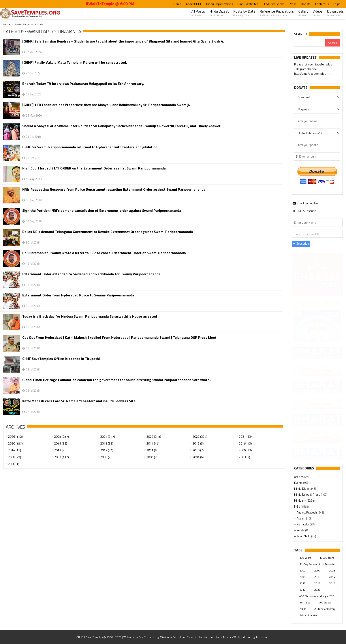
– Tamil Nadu (303, 536)
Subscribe (301, 244)
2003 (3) (244, 457)
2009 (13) (245, 450)
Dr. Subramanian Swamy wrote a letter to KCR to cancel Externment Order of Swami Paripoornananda (104, 253)
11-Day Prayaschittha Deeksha (317, 564)
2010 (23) (199, 450)
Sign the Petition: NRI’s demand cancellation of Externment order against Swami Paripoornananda (102, 211)
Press (293, 4)
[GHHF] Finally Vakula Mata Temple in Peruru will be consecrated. (75, 62)
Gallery (303, 13)
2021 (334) (246, 436)
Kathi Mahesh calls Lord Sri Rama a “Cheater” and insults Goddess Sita (79, 401)
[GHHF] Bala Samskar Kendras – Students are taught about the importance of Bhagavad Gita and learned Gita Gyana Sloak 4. (123, 41)
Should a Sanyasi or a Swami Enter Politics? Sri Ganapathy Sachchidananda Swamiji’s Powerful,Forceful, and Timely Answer (121, 126)
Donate (306, 4)
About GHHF (194, 4)
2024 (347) (108, 436)
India (297, 506)
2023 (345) (154, 436)
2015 (303, 583)
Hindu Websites (248, 4)
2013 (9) (60, 450)
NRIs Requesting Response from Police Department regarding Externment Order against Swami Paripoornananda (114, 189)
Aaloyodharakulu (309, 615)
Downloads (335, 13)
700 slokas (325, 602)
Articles (299, 477)
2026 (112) (15, 436)
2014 (332, 577)
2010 (317, 577)
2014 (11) (14, 450)
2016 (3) (198, 443)
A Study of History (325, 609)
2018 (332, 583)
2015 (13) (245, 443)
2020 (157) (15, 443)
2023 (317, 590)
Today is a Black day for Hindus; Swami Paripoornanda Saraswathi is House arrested (90, 316)
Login (337, 4)
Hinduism (300, 501)
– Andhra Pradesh (306, 512)
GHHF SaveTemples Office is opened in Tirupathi (61, 359)
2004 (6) (198, 457)
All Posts (198, 13)
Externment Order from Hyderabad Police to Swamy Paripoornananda (78, 295)
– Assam (300, 518)
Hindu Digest (219, 13)
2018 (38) (107, 443)
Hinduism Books (274, 4)
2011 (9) (152, 450)
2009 (303, 577)
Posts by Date (244, 13)
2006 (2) (106, 457)
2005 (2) (152, 457)
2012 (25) (107, 450)
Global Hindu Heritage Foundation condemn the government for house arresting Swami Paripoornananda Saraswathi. (117, 380)
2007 (317, 570)
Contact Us (322, 4)
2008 (332, 570)
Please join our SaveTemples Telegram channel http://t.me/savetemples (313, 70)
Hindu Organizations (220, 4)
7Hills (303, 609)
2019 (303, 590)
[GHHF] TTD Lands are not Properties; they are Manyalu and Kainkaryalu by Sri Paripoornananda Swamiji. (106, 105)
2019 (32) (61, 443)
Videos (318, 13)
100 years (305, 558)
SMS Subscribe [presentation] (304, 211)
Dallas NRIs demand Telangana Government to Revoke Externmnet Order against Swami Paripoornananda (108, 232)
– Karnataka (302, 524)
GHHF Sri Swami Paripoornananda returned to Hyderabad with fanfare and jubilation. (90, 147)
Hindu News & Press (307, 495)
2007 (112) (61, 457)
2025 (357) (61, 436)
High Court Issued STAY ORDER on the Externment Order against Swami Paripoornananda (94, 168)
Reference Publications (277, 13)
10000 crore (327, 558)
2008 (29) (14, 457)
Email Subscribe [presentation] (305, 203)
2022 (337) (200, 436)
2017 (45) (153, 443)
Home (177, 4)
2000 (303, 570)
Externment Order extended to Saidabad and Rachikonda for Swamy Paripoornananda (91, 274)
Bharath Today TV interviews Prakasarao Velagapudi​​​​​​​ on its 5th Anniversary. (83, 84)
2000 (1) (14, 464)
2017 (317, 583)
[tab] (305, 203)
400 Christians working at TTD (317, 596)
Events (299, 483)
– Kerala (300, 530)
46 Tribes (305, 602)
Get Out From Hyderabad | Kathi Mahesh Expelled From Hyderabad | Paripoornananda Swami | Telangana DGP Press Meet (119, 338)
